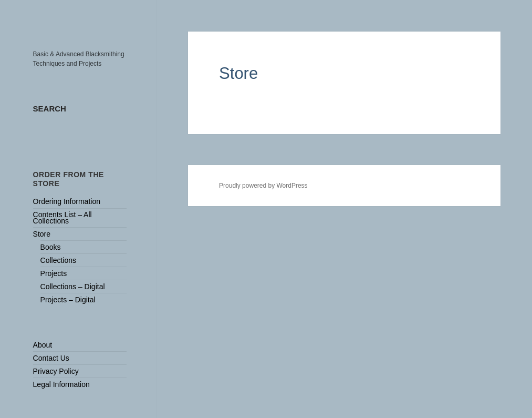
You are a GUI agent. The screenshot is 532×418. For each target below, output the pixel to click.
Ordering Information (67, 201)
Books (51, 247)
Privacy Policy (56, 371)
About (43, 345)
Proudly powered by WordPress (263, 186)
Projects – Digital (68, 300)
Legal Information (61, 384)
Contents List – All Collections (62, 217)
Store (42, 234)
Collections (58, 260)
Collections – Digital (73, 287)
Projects (54, 273)
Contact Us (51, 358)
